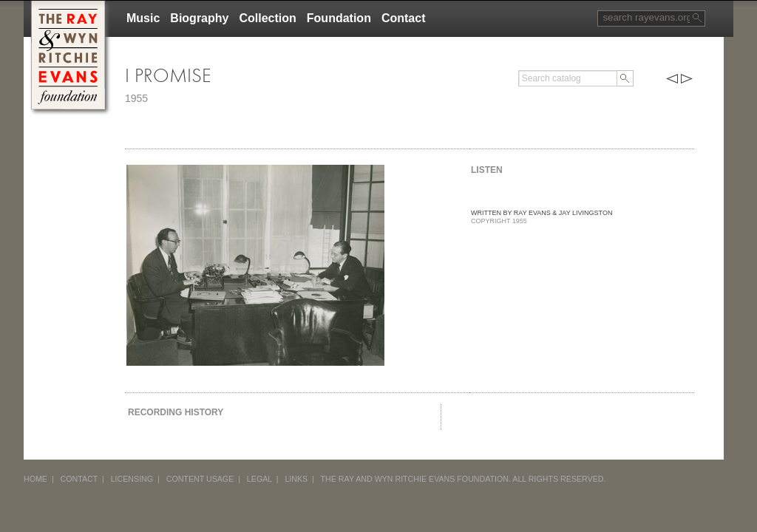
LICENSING (132, 479)
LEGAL (259, 479)
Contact (404, 18)
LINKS (296, 479)
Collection (267, 18)
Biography (199, 18)
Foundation (339, 18)
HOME (35, 479)
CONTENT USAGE (200, 479)
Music (143, 18)
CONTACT (79, 479)
